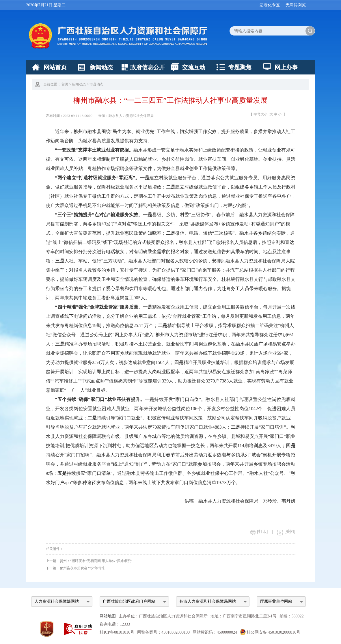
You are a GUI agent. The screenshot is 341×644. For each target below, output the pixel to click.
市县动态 (96, 84)
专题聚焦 (240, 67)
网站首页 (55, 67)
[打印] (259, 532)
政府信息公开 (148, 67)
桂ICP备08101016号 (117, 632)
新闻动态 (101, 67)
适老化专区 (270, 5)
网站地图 (108, 616)
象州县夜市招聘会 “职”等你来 (83, 568)
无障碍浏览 (296, 5)
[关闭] (286, 532)
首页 (65, 84)
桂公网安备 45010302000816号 (270, 632)
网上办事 (286, 67)
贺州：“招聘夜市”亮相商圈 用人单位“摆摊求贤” (96, 561)
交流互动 (194, 67)
